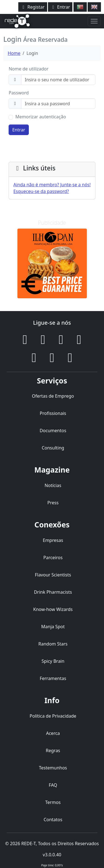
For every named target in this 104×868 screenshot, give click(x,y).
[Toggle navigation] (94, 21)
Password (19, 93)
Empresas (53, 540)
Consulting (53, 448)
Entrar (60, 7)
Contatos (53, 820)
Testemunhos (53, 768)
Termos (53, 802)
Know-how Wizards (53, 609)
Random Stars (53, 644)
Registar (33, 7)
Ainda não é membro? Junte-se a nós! (52, 185)
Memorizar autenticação (41, 117)
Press (53, 503)
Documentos (53, 431)
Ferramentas (53, 678)
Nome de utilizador (29, 69)
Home (14, 53)
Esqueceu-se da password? (41, 191)
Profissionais (53, 413)
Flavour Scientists (53, 575)
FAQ (53, 785)
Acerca (53, 733)
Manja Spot (53, 627)
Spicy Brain (53, 661)
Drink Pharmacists (53, 592)
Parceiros (53, 558)
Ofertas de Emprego (53, 396)
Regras (53, 750)
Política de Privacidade (53, 716)
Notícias (53, 485)
